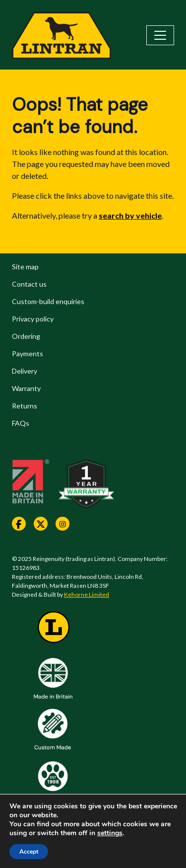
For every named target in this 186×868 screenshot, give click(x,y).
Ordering (26, 336)
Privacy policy (33, 319)
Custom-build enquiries (48, 301)
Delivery (25, 371)
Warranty (26, 388)
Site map (25, 267)
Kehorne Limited (87, 594)
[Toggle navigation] (160, 35)
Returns (25, 406)
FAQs (21, 423)
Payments (28, 354)
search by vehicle (130, 215)
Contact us (29, 284)
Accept (29, 852)
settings (110, 833)
